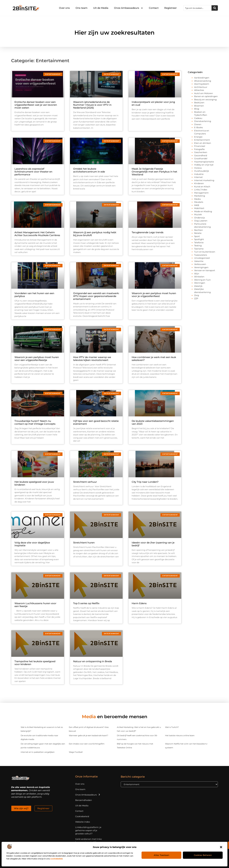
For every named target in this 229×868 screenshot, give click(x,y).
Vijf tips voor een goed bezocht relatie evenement (96, 422)
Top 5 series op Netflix (86, 603)
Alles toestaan (161, 855)
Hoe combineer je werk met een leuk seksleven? (154, 359)
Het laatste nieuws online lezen (180, 735)
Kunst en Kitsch (202, 187)
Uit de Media (101, 8)
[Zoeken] (215, 8)
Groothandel (201, 158)
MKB (197, 205)
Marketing (200, 196)
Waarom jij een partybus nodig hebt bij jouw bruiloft (95, 234)
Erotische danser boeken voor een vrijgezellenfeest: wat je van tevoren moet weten (36, 105)
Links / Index (201, 190)
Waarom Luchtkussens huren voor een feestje (35, 605)
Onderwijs (200, 218)
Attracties (199, 90)
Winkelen (199, 277)
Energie (198, 137)
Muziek (198, 214)
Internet (198, 177)
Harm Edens (139, 603)
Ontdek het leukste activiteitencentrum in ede (89, 170)
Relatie (198, 233)
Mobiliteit (199, 208)
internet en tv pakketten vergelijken (38, 752)
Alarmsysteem (202, 84)
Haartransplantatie (204, 162)
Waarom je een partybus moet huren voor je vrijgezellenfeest (154, 295)
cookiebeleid (56, 859)
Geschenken (201, 152)
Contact (154, 8)
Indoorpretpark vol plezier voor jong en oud (153, 103)
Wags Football (76, 752)
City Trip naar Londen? (145, 482)
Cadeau (198, 118)
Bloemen (199, 106)
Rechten (199, 230)
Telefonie (199, 242)
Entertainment (202, 140)
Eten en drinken (203, 143)
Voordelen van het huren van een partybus (34, 295)
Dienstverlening (203, 121)
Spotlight (199, 239)
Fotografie (199, 149)
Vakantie (199, 261)
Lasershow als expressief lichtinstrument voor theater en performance (33, 172)
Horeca (198, 168)
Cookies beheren (203, 855)
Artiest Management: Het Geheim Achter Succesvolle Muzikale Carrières (37, 234)
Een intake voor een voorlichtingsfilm (87, 744)
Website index (83, 822)
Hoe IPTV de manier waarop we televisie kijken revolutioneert (92, 359)
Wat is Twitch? (172, 727)
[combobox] (198, 8)
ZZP (196, 298)
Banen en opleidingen (206, 96)
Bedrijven (199, 103)
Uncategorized (202, 258)
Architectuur (201, 87)
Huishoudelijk (202, 171)
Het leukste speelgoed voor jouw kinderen (34, 483)
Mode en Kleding (203, 211)
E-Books (198, 127)
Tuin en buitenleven (205, 252)
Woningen (200, 283)
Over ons (64, 8)
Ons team (82, 8)
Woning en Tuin (202, 280)
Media (197, 199)
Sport (197, 236)
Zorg (197, 295)
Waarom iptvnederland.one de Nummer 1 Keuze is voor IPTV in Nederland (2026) (92, 105)
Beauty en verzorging (205, 99)
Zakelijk (198, 286)
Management (201, 193)
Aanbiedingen (202, 78)
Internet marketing (204, 180)
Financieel (200, 146)
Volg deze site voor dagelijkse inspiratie (32, 544)
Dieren (198, 124)
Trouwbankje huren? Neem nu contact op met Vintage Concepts (35, 422)
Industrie (199, 174)
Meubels (199, 202)
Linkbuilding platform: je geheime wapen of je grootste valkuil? (88, 830)
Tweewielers (201, 255)
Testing (198, 245)
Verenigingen (201, 267)
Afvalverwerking (203, 81)
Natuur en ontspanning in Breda (93, 661)
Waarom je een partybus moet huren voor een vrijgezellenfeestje (37, 359)
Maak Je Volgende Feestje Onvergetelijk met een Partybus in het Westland (154, 172)
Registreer (170, 8)
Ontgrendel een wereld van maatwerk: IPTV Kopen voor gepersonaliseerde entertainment (96, 296)
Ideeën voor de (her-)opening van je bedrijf (153, 544)
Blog (197, 109)
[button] (221, 847)
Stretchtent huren (84, 543)
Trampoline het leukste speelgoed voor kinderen (35, 663)
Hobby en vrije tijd (204, 165)
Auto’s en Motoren (204, 93)
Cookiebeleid (82, 816)
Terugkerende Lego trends (148, 232)
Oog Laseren (201, 221)
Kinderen (199, 183)
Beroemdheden (84, 800)
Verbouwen (200, 264)
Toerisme (199, 249)
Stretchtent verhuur (85, 482)
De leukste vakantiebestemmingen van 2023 (153, 422)
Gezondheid (201, 155)
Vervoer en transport (205, 270)
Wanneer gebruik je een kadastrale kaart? (88, 735)
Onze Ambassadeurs (129, 8)
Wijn (197, 274)
